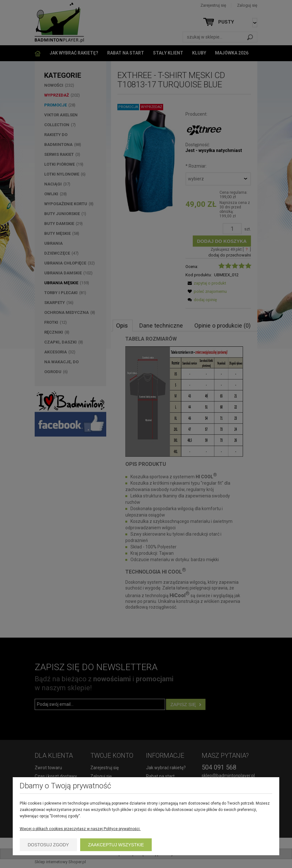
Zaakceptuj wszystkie (116, 845)
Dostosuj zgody (48, 845)
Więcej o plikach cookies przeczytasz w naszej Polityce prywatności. (80, 829)
